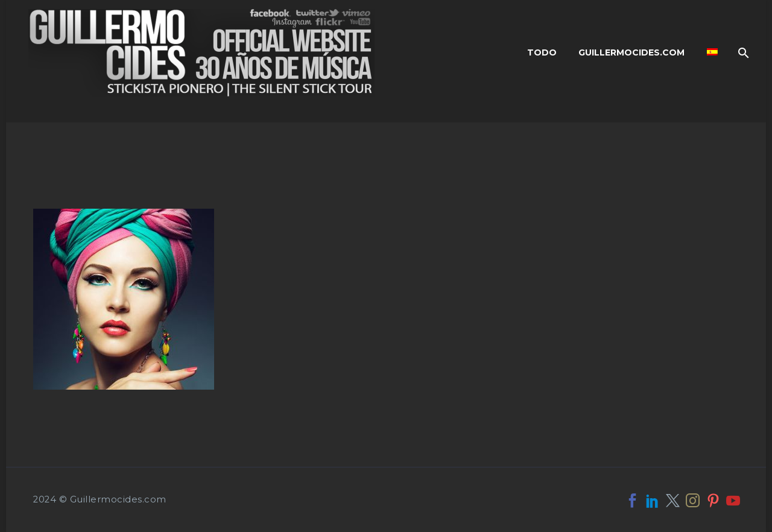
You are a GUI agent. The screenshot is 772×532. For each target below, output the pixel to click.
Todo (542, 52)
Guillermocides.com (631, 52)
